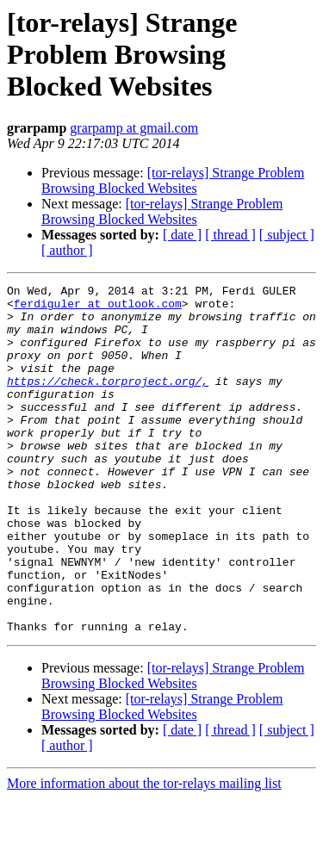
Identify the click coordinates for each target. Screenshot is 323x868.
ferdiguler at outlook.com (98, 308)
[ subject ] (287, 235)
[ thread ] (230, 235)
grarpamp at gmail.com (134, 128)
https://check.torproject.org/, (108, 401)
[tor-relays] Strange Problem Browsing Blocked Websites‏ (173, 180)
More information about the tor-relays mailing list (144, 853)
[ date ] (182, 235)
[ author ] (67, 250)
